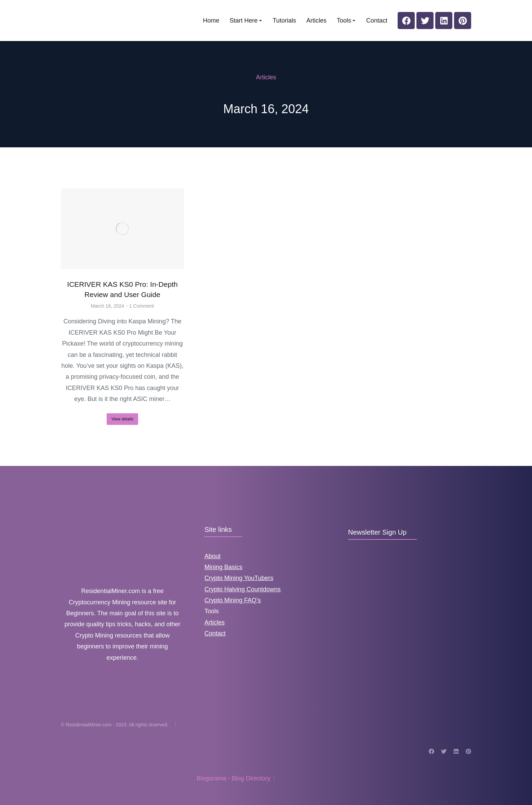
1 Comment (142, 306)
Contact (215, 633)
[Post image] (122, 229)
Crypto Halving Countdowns (243, 589)
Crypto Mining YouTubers (239, 578)
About (212, 556)
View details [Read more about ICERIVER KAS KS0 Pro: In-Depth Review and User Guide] (122, 419)
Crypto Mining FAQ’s (233, 600)
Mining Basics (223, 567)
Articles (215, 622)
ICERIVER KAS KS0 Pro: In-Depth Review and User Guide (122, 289)
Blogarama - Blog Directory (234, 778)
